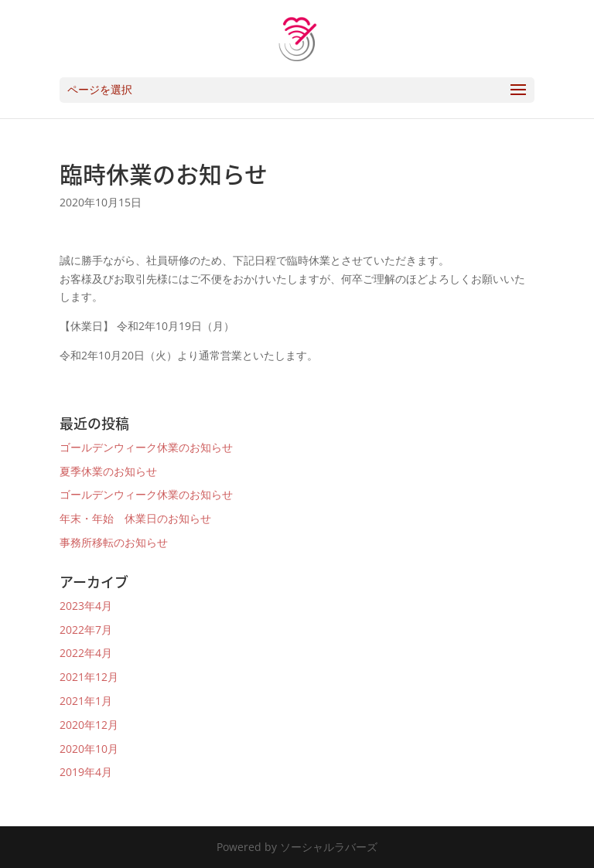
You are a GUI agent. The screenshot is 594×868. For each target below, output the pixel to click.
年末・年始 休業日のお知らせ (135, 518)
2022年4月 (86, 653)
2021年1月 (86, 701)
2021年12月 (89, 677)
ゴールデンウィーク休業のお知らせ (146, 447)
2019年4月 (86, 772)
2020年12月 (89, 725)
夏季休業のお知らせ (108, 471)
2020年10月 (89, 749)
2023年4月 (86, 606)
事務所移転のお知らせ (114, 542)
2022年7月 (86, 630)
